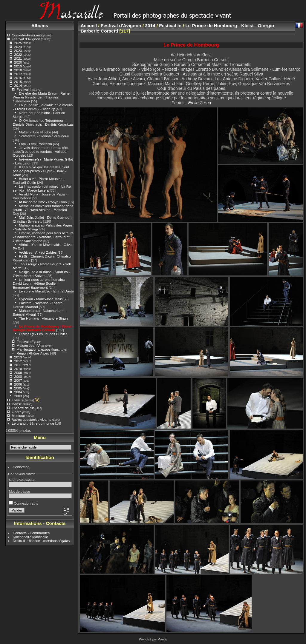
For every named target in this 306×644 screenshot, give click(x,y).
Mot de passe (20, 491)
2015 (18, 82)
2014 (18, 85)
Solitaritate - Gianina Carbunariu (44, 136)
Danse (17, 404)
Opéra (17, 412)
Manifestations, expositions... (39, 349)
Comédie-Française (27, 35)
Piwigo (162, 639)
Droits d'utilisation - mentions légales (41, 541)
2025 (18, 43)
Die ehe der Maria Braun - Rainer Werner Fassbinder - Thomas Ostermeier (42, 97)
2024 (18, 47)
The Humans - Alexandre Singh (43, 318)
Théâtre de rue (23, 408)
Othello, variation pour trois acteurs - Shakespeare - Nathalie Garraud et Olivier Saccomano (43, 237)
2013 (18, 357)
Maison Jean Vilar (30, 345)
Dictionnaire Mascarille (30, 537)
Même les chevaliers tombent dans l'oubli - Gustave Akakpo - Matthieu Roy (43, 210)
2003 (18, 396)
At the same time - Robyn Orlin (43, 202)
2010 (18, 369)
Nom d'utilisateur (22, 480)
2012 (18, 361)
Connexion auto (24, 503)
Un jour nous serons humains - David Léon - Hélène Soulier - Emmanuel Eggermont (40, 283)
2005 (18, 388)
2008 (18, 376)
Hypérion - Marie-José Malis (41, 299)
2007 (18, 380)
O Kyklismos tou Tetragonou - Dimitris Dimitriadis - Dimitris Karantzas (43, 122)
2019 (18, 66)
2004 (18, 392)
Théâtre (18, 400)
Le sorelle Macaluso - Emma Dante (46, 291)
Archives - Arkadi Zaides (38, 252)
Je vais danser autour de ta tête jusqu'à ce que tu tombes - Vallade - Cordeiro (41, 151)
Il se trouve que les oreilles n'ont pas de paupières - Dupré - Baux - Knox (41, 171)
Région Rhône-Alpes (33, 353)
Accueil (89, 26)
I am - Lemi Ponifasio (35, 144)
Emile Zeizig (199, 103)
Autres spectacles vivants (32, 419)
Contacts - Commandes (31, 533)
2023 (18, 51)
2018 (18, 70)
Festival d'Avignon (26, 39)
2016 (18, 78)
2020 (18, 62)
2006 (18, 384)
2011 (18, 365)
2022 (18, 54)
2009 (18, 373)
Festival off (25, 342)
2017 (18, 74)
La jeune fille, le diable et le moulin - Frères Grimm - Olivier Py (43, 107)
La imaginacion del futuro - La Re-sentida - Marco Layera (42, 188)
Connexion (21, 467)
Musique (18, 416)
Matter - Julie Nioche (35, 132)
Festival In (25, 89)
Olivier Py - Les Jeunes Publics (43, 334)
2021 (18, 58)
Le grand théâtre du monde (33, 423)
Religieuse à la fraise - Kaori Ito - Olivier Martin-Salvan (41, 274)
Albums (40, 26)
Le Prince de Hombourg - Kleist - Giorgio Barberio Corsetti (43, 328)
